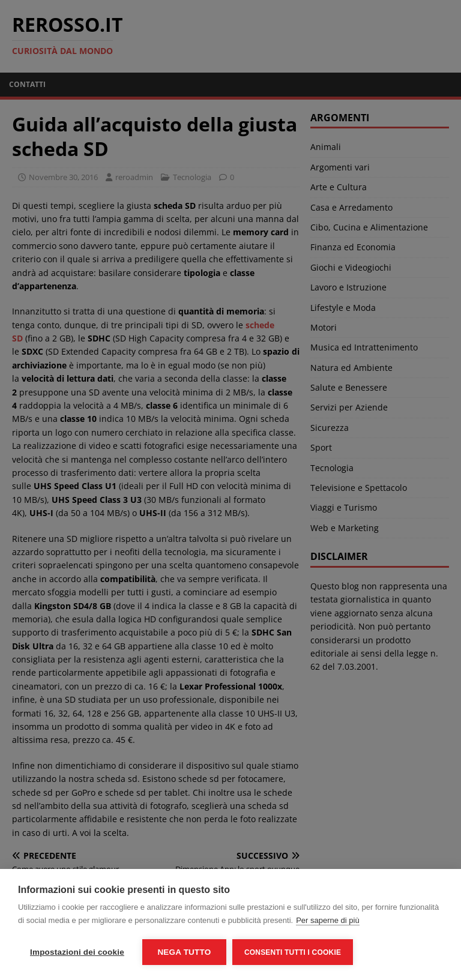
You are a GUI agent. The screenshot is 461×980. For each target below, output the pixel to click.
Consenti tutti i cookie (293, 952)
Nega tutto (184, 952)
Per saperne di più (328, 920)
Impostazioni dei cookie (77, 952)
